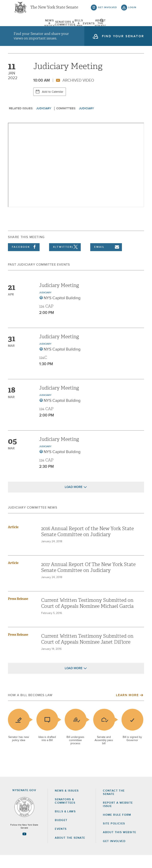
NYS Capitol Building (62, 311)
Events (93, 27)
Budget (61, 833)
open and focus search (132, 26)
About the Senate (70, 851)
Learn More (127, 708)
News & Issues (24, 27)
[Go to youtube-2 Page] (24, 847)
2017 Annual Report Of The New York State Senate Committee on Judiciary (88, 580)
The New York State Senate (54, 10)
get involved (107, 10)
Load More (74, 500)
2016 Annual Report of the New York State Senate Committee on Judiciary (87, 545)
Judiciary (44, 121)
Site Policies (114, 837)
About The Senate (116, 27)
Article (13, 540)
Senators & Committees (47, 27)
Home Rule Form (117, 828)
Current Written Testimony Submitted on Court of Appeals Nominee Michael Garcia (87, 616)
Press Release (18, 612)
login (132, 10)
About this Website (120, 845)
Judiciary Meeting (59, 298)
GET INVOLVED (114, 854)
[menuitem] (24, 27)
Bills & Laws (70, 27)
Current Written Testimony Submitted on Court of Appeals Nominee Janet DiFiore (87, 652)
